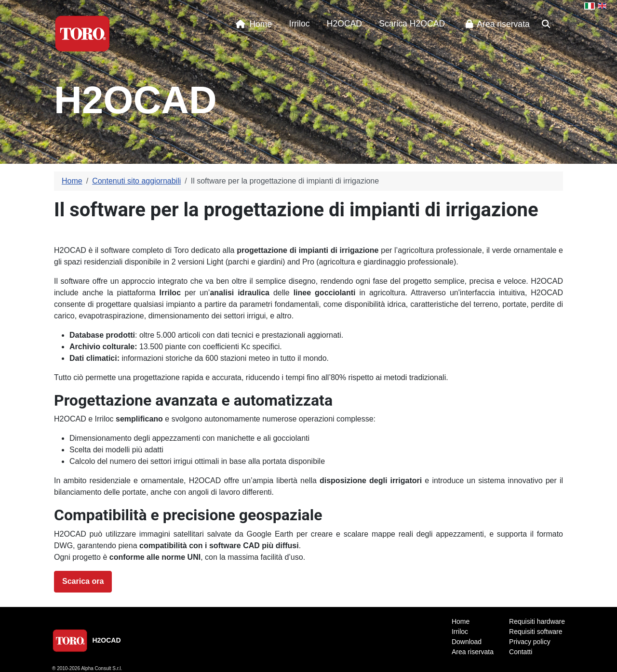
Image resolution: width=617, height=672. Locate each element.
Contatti (521, 652)
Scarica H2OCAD (412, 24)
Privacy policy (530, 642)
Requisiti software (536, 632)
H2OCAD (344, 24)
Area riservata (496, 24)
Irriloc (300, 24)
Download (467, 642)
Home (252, 24)
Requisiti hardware (537, 621)
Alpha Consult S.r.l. (101, 668)
